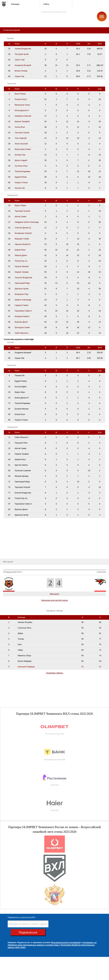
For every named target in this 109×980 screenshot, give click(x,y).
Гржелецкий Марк (22, 283)
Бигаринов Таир (22, 294)
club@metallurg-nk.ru (13, 974)
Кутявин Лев (20, 155)
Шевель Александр (23, 300)
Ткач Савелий (21, 138)
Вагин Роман (20, 94)
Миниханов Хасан (22, 105)
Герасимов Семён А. (24, 311)
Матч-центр (55, 594)
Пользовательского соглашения (66, 943)
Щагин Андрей (21, 160)
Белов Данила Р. (22, 110)
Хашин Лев (20, 76)
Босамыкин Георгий (23, 233)
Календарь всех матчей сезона (55, 600)
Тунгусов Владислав (23, 278)
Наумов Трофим (22, 272)
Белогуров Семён (22, 327)
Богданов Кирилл (22, 316)
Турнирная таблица (11, 549)
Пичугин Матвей (22, 266)
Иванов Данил (21, 255)
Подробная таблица (55, 673)
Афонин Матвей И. (23, 244)
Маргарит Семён (22, 239)
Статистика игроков (11, 540)
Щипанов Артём (22, 289)
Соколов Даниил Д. (23, 228)
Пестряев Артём (22, 54)
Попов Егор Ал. (21, 261)
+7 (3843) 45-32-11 (13, 978)
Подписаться (28, 932)
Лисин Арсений (21, 144)
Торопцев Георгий (22, 211)
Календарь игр (9, 545)
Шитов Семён (21, 217)
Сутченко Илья (21, 166)
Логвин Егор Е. (21, 99)
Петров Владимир (22, 171)
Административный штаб (13, 531)
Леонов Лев (20, 188)
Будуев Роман (21, 177)
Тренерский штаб (10, 526)
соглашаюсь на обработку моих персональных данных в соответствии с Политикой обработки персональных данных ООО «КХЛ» (52, 945)
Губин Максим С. (22, 333)
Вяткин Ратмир (21, 71)
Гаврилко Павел (22, 305)
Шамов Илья (20, 250)
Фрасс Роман (20, 205)
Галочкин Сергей (22, 133)
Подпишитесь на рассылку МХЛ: (22, 917)
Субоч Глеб (20, 60)
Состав (5, 536)
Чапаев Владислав (23, 49)
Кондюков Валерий (23, 65)
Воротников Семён (23, 149)
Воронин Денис (21, 322)
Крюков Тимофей (22, 122)
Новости (6, 554)
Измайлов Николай (23, 116)
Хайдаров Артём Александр (27, 222)
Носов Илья (20, 127)
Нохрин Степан (21, 183)
